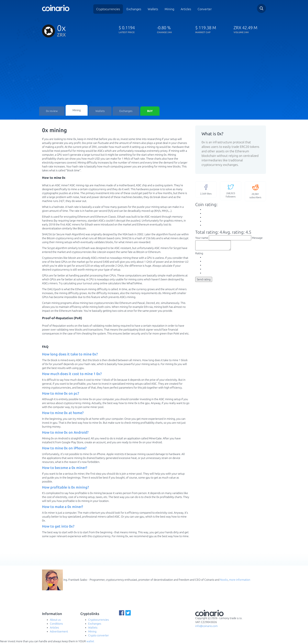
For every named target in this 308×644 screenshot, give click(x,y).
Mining (169, 9)
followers (231, 191)
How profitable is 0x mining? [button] (66, 488)
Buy (150, 112)
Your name (202, 239)
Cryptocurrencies (108, 9)
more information (240, 580)
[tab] (116, 355)
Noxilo (224, 580)
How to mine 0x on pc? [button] (61, 394)
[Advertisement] (154, 75)
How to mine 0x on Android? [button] (65, 433)
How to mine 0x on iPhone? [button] (64, 449)
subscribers (255, 192)
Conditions (56, 624)
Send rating (204, 282)
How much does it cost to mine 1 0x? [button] (72, 375)
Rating (199, 256)
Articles (186, 9)
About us (55, 620)
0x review (52, 112)
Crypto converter (99, 636)
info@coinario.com (206, 627)
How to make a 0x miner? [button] (63, 508)
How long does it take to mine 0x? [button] (70, 355)
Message (257, 239)
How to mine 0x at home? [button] (63, 414)
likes (206, 190)
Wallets (153, 9)
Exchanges (134, 9)
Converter (205, 9)
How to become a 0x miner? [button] (65, 469)
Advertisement (59, 632)
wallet (90, 642)
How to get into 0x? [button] (58, 527)
